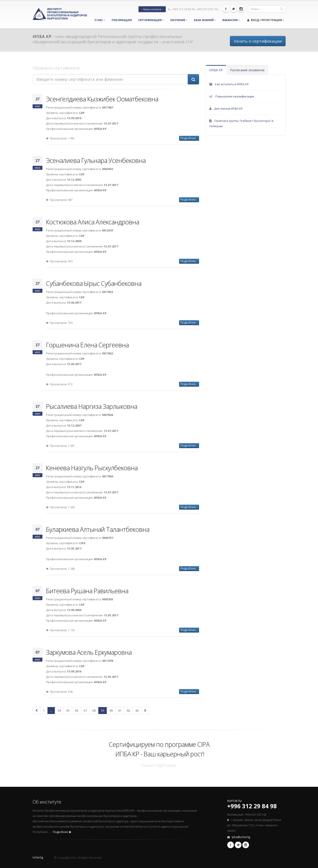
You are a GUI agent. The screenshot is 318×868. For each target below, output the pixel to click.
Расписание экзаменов (247, 70)
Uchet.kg (38, 857)
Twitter (233, 9)
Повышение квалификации (235, 96)
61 (120, 710)
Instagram (241, 9)
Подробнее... (189, 138)
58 (94, 710)
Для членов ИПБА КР (228, 109)
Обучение (179, 20)
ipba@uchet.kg (241, 837)
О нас (100, 20)
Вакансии (231, 20)
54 (59, 710)
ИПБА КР (216, 70)
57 (85, 710)
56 (77, 710)
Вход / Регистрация (266, 20)
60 (111, 710)
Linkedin (246, 845)
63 (137, 710)
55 (68, 710)
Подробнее (62, 832)
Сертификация (151, 20)
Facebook (226, 9)
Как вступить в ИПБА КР (232, 84)
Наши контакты (152, 9)
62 (128, 710)
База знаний (205, 20)
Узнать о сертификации (258, 41)
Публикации (122, 20)
